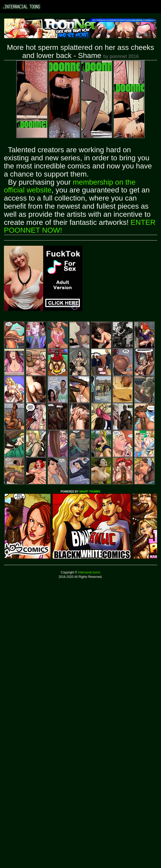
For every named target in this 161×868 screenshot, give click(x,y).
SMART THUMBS (90, 492)
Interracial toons (89, 572)
